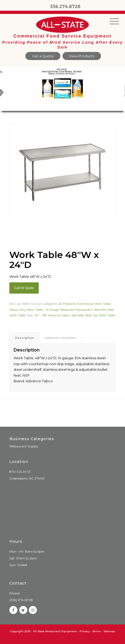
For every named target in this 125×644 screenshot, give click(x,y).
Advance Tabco (59, 315)
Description (24, 338)
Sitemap (109, 631)
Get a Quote (43, 56)
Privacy (85, 631)
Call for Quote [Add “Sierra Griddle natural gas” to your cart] (24, 288)
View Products (82, 56)
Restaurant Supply (24, 446)
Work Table (107, 315)
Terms (97, 631)
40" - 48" (40, 315)
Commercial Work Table (94, 304)
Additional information (60, 338)
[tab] (24, 338)
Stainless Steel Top (84, 315)
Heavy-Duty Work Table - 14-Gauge (34, 310)
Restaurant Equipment (76, 310)
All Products (67, 304)
